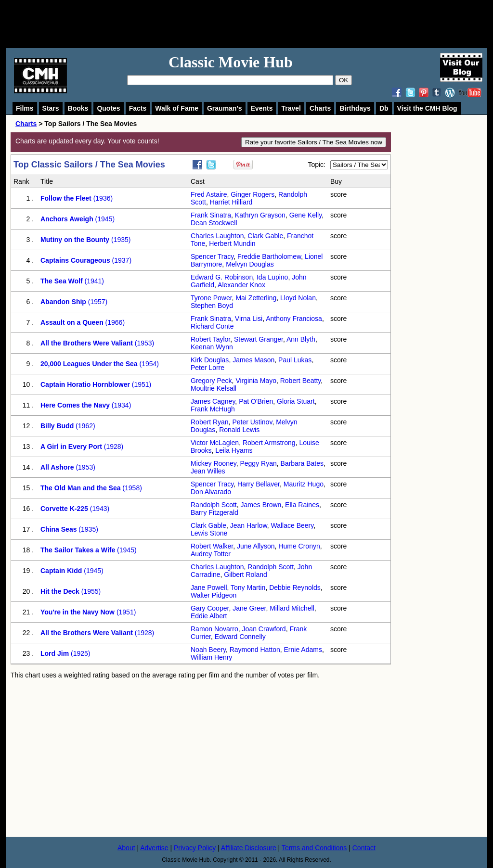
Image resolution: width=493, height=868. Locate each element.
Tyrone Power (211, 298)
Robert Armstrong (269, 443)
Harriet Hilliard (231, 202)
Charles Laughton (217, 236)
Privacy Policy (195, 848)
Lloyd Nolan (298, 298)
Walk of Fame (177, 108)
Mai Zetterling (256, 298)
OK (344, 80)
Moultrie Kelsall (214, 388)
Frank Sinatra (211, 215)
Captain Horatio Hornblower (85, 384)
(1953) (143, 343)
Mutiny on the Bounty (75, 240)
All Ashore (57, 467)
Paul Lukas (295, 360)
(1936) (102, 198)
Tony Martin (248, 587)
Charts (320, 108)
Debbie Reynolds (295, 587)
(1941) (93, 281)
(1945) (104, 219)
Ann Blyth (301, 339)
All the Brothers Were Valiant (87, 343)
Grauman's (225, 108)
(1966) (114, 322)
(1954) (148, 364)
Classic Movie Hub (231, 62)
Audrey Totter (211, 554)
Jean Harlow (249, 525)
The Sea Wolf (62, 281)
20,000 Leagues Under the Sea (89, 364)
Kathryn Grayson (260, 215)
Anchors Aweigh (67, 219)
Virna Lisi (249, 319)
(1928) (113, 447)
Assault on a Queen (72, 322)
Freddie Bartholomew (269, 256)
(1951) (141, 384)
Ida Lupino (272, 277)
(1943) (99, 509)
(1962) (84, 426)
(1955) (90, 591)
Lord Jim (55, 653)
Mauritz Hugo (304, 484)
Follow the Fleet (66, 198)
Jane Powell (209, 587)
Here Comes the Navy (75, 405)
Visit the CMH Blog (427, 108)
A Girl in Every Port (71, 447)
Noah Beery (208, 650)
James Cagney (213, 401)
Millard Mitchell (292, 608)
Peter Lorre (208, 368)
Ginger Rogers (253, 194)
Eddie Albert (209, 616)
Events (262, 108)
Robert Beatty (301, 381)
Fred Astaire (209, 194)
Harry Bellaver (259, 484)
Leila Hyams (234, 450)
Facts (138, 108)
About (126, 848)
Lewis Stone (209, 533)
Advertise (154, 848)
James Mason (253, 360)
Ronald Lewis (239, 430)
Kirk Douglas (210, 360)
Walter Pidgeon (214, 595)
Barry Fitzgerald (214, 512)
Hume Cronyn (299, 546)
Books (78, 108)
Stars (51, 108)
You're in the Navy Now (78, 612)
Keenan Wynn (212, 347)
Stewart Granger (259, 339)
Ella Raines (302, 505)
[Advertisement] (257, 24)
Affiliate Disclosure (249, 848)
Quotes (108, 108)
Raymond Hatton (255, 650)
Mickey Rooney (214, 463)
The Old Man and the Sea (80, 488)
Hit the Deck (60, 591)
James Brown (261, 505)
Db (384, 108)
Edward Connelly (240, 637)
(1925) (79, 653)
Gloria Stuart (296, 401)
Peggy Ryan (258, 463)
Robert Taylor (210, 339)
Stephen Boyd (212, 306)
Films (25, 108)
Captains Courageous (75, 260)
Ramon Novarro (214, 629)
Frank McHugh (213, 409)
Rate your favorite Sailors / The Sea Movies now (314, 142)
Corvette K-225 (64, 509)
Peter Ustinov (252, 422)
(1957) (97, 302)
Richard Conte (212, 326)
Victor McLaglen (215, 443)
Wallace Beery (292, 525)
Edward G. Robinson (222, 277)
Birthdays (355, 108)
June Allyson (256, 546)
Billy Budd (57, 426)
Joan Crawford (264, 629)
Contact (364, 848)
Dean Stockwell (214, 223)
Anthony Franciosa (294, 319)
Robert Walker (212, 546)
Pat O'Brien (256, 401)
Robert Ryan (210, 422)
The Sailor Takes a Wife (78, 550)
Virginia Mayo (256, 381)
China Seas (58, 529)
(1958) (131, 488)
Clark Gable (265, 236)
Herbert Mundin (232, 243)
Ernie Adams (303, 650)
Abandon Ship (63, 302)
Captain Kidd (61, 571)
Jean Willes (208, 471)
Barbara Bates (302, 463)
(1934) (120, 405)
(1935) (120, 240)
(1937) (121, 260)
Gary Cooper (210, 608)
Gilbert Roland (246, 574)
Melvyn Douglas (250, 264)
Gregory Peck (211, 381)
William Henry (211, 657)
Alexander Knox (241, 285)
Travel (291, 108)
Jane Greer (249, 608)
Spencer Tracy (212, 256)
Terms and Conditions (314, 848)
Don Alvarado (211, 492)
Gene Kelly (305, 215)
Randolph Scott (214, 505)
